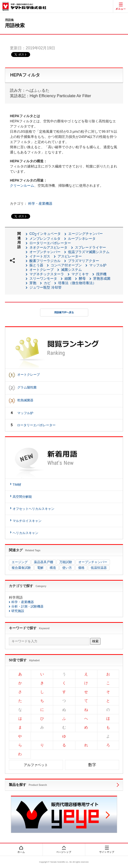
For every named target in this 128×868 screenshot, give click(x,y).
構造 (53, 568)
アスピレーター (70, 256)
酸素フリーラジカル (45, 261)
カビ (47, 283)
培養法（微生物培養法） (77, 283)
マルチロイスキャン (27, 521)
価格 (81, 568)
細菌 (68, 278)
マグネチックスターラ (47, 274)
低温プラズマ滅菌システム (89, 252)
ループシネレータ (82, 239)
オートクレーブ (42, 270)
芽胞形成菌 (102, 278)
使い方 (67, 568)
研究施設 (18, 611)
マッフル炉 (98, 265)
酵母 (82, 278)
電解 (40, 568)
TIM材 (17, 485)
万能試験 (66, 562)
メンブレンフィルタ (45, 239)
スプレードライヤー (90, 247)
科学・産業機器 (40, 203)
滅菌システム (71, 270)
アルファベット (36, 765)
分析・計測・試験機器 (27, 606)
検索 (95, 641)
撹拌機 (101, 274)
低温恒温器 (99, 568)
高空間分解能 (22, 497)
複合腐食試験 (21, 568)
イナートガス (40, 256)
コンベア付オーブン (66, 265)
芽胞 (33, 283)
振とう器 (36, 265)
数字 (92, 765)
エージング (20, 562)
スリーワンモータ (43, 278)
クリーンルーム (22, 185)
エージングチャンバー (85, 234)
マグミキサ (80, 274)
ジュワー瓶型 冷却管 (45, 287)
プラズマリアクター (84, 261)
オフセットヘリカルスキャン (33, 509)
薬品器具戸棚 (43, 562)
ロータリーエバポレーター (50, 243)
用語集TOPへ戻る (64, 312)
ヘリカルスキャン (25, 533)
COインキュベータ (45, 234)
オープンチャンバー (45, 252)
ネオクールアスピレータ (48, 247)
